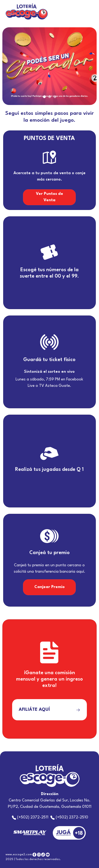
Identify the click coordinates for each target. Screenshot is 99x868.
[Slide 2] (50, 97)
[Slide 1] (44, 97)
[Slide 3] (55, 97)
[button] (9, 66)
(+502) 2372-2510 (69, 817)
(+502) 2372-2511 (31, 817)
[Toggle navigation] (89, 12)
